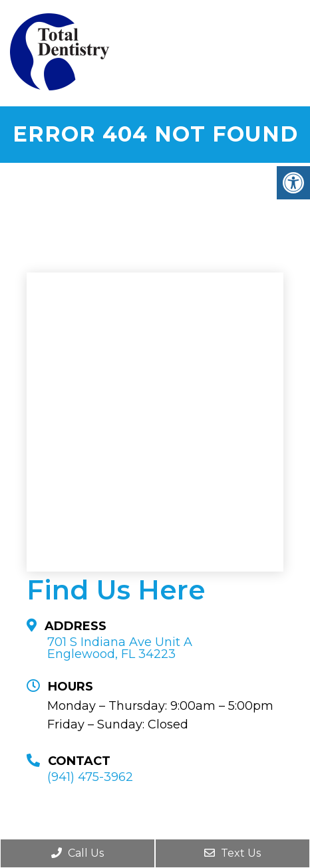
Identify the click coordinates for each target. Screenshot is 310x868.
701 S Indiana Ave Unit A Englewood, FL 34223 (120, 648)
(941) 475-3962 (90, 777)
